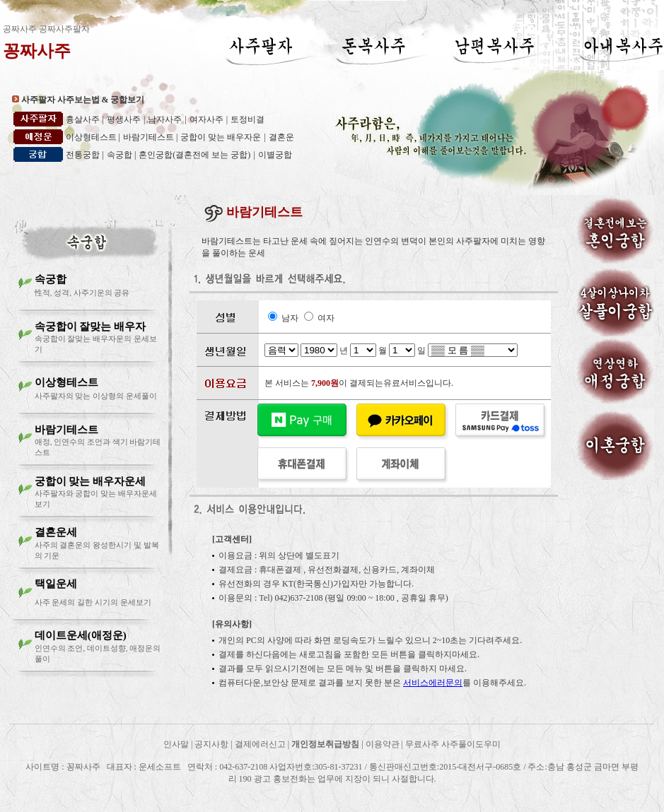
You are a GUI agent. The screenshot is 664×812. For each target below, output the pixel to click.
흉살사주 (83, 119)
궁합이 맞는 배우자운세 (91, 481)
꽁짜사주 (37, 51)
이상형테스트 (92, 137)
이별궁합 (275, 155)
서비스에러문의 (433, 683)
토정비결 (247, 119)
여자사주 (206, 119)
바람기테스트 (150, 137)
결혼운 (281, 137)
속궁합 (121, 155)
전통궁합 (83, 155)
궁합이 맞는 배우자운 (221, 137)
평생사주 (124, 119)
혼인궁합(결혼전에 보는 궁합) (194, 155)
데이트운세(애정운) (81, 635)
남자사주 (165, 119)
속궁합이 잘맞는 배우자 (91, 326)
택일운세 (56, 584)
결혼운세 (56, 532)
